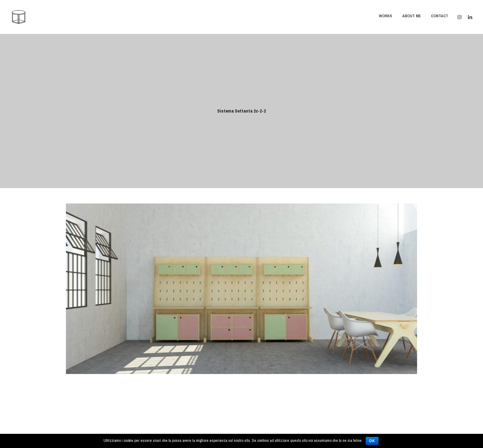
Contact (440, 16)
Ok (372, 441)
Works (386, 16)
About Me (412, 16)
